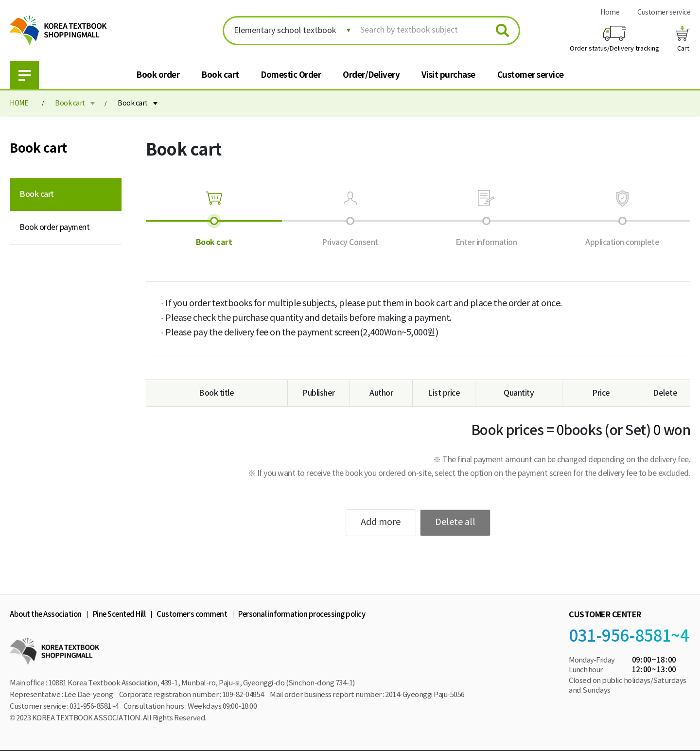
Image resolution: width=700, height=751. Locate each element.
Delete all (455, 522)
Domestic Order (291, 75)
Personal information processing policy (302, 615)
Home (610, 13)
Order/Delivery (371, 75)
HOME (19, 104)
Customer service (664, 13)
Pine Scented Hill (119, 615)
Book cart (220, 75)
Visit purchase (448, 75)
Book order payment (54, 227)
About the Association (46, 615)
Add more (381, 522)
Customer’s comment (192, 615)
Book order (158, 75)
